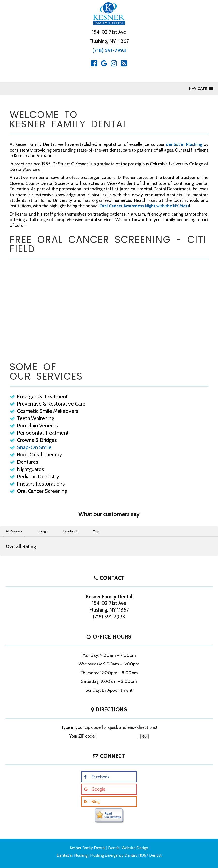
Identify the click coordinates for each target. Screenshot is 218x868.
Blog (96, 802)
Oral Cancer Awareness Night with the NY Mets (144, 206)
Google (98, 789)
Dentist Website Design (128, 848)
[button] (4, 561)
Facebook (100, 777)
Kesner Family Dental (88, 848)
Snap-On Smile (34, 447)
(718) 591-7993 (109, 50)
